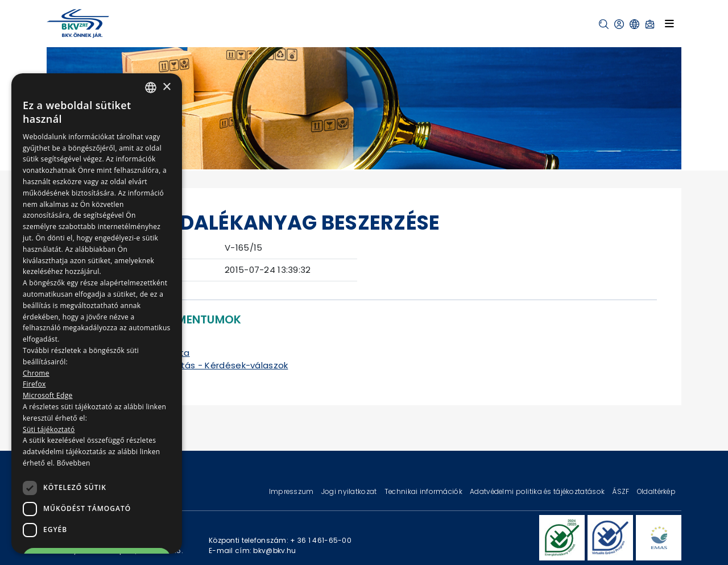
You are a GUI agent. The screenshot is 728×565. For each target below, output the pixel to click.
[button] (604, 24)
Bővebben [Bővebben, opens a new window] (74, 463)
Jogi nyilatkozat (350, 491)
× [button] (166, 87)
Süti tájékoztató (49, 429)
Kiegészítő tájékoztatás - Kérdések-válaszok (189, 365)
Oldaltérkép (656, 491)
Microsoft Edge (48, 395)
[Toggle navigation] (669, 24)
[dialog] (97, 313)
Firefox (34, 384)
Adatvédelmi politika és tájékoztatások (538, 491)
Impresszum (292, 491)
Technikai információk (424, 491)
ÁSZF (621, 491)
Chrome (36, 373)
